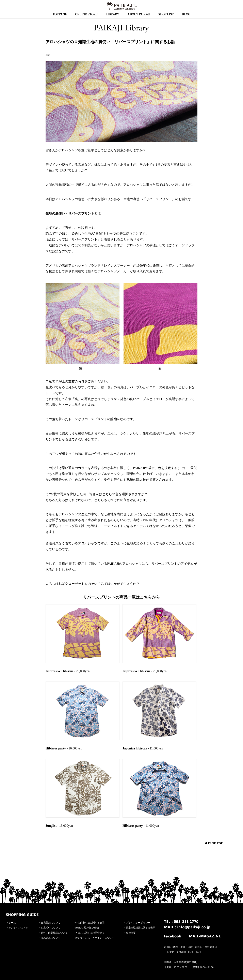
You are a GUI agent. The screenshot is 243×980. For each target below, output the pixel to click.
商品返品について (51, 938)
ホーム (12, 923)
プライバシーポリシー (138, 923)
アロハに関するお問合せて (90, 933)
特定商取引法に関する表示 (90, 923)
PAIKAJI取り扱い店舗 (87, 928)
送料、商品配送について (54, 933)
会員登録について (51, 923)
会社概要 (131, 933)
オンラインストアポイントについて (95, 938)
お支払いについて (51, 928)
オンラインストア (18, 928)
